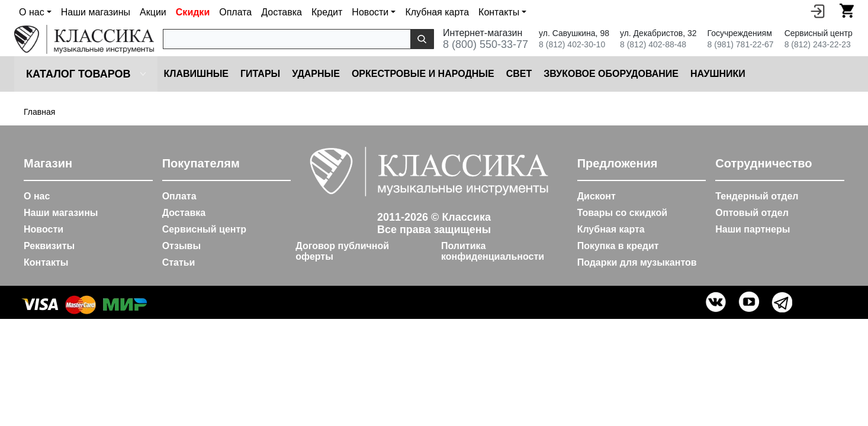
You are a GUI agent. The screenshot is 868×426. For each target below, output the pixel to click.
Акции (153, 12)
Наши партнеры (753, 229)
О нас (37, 196)
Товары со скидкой (622, 213)
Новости (44, 229)
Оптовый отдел (752, 213)
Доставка (282, 12)
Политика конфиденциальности (493, 251)
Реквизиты (49, 246)
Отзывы (181, 246)
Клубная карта (437, 12)
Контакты (46, 262)
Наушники (718, 74)
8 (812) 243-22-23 (818, 44)
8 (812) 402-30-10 (572, 44)
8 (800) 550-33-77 (486, 44)
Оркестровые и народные (423, 74)
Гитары (260, 74)
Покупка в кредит (618, 246)
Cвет (519, 74)
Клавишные (196, 74)
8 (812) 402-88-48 (653, 44)
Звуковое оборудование (611, 74)
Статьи (179, 262)
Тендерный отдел (757, 196)
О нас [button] (32, 12)
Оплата (235, 12)
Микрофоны (790, 74)
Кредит (327, 12)
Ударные (316, 74)
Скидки (193, 12)
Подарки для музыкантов (637, 262)
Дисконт (597, 196)
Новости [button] (370, 12)
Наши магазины (96, 12)
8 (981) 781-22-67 (741, 44)
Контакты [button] (499, 12)
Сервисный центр (204, 229)
